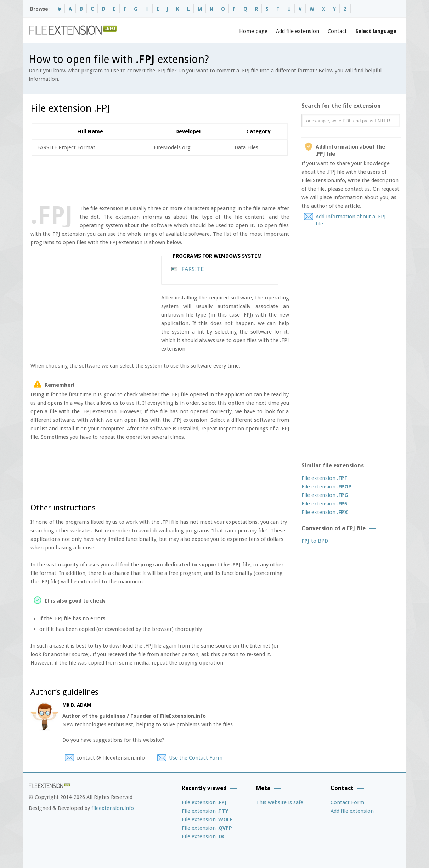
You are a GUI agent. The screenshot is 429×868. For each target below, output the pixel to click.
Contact (337, 31)
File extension (324, 478)
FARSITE (193, 269)
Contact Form (347, 802)
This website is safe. (280, 802)
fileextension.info (113, 808)
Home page (253, 31)
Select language (376, 31)
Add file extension (298, 31)
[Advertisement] (159, 179)
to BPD (315, 541)
